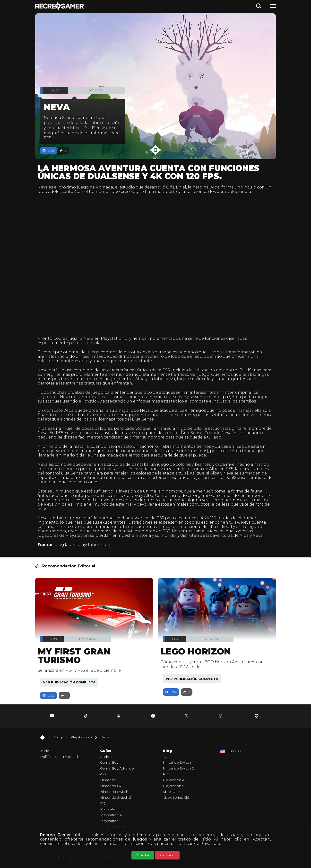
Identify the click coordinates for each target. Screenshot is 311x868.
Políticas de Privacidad (199, 844)
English (235, 748)
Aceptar (143, 855)
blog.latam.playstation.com (85, 542)
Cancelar (167, 855)
